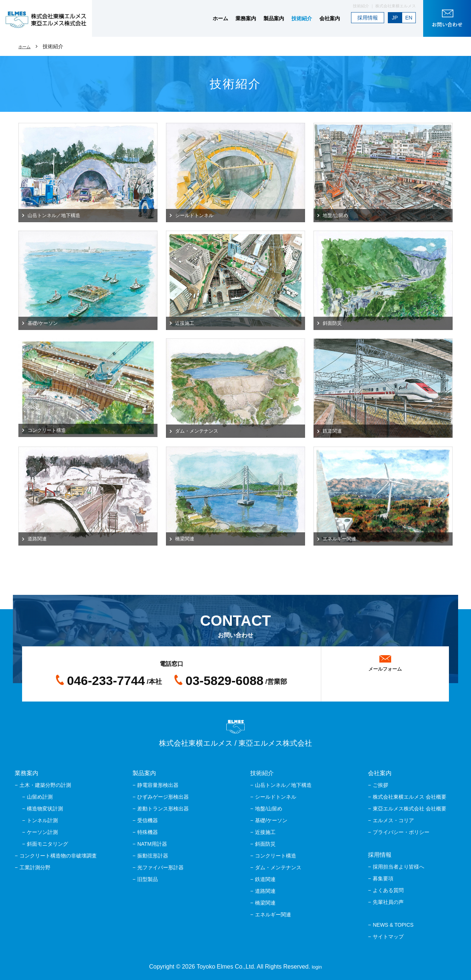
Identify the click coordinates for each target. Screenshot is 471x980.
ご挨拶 (380, 785)
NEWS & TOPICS (393, 925)
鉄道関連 (265, 879)
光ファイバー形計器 (160, 867)
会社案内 (330, 18)
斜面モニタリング (47, 844)
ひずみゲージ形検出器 (163, 797)
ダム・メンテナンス (278, 867)
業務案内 (246, 18)
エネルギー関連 (273, 915)
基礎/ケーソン (271, 820)
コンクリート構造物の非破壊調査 (58, 856)
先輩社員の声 (388, 902)
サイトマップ (388, 937)
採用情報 (368, 18)
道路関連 (265, 891)
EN (409, 18)
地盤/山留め (269, 809)
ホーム (220, 18)
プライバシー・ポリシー (401, 832)
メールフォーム (385, 667)
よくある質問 (388, 890)
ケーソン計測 (42, 832)
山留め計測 (40, 797)
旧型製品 (148, 879)
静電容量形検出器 (158, 785)
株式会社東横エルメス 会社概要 (410, 797)
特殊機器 (148, 832)
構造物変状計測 (45, 809)
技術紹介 (302, 18)
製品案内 (274, 18)
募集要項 (383, 878)
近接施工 (265, 832)
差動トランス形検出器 (163, 809)
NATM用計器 (152, 844)
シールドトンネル (276, 797)
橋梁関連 (265, 903)
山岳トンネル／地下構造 (283, 785)
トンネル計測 (42, 820)
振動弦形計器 (153, 856)
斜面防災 (265, 844)
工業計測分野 (35, 867)
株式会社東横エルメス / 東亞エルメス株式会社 (236, 734)
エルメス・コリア (393, 820)
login (317, 967)
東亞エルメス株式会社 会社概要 (410, 809)
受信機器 (148, 820)
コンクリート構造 (276, 856)
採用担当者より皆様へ (399, 867)
